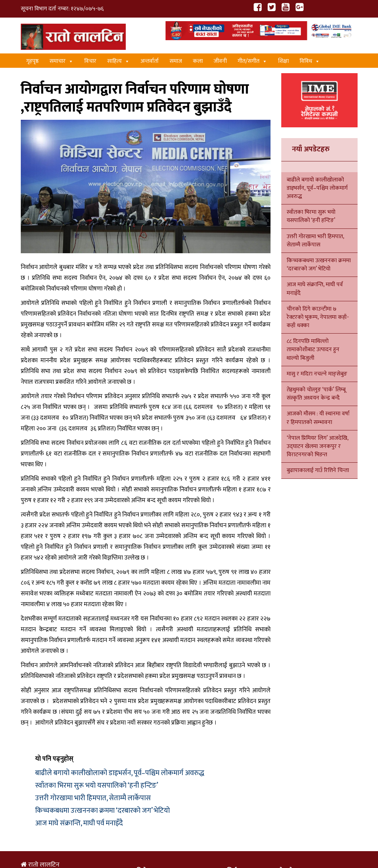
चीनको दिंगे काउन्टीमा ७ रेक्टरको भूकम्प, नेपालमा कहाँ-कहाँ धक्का (318, 317)
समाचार (61, 61)
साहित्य (118, 61)
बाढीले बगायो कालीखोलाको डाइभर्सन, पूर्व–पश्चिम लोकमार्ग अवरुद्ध (120, 773)
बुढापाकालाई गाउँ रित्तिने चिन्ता (318, 470)
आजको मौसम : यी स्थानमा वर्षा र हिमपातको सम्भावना (318, 418)
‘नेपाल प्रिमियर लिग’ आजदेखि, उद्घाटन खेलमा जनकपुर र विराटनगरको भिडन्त (317, 446)
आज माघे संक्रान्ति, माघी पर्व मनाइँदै (79, 823)
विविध (310, 61)
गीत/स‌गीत (252, 61)
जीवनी (220, 61)
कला (198, 61)
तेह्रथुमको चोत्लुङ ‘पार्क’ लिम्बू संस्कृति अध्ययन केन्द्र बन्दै (316, 394)
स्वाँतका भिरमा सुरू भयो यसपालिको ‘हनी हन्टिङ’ (97, 786)
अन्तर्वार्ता (150, 61)
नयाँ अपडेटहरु (311, 149)
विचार (90, 61)
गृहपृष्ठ (32, 61)
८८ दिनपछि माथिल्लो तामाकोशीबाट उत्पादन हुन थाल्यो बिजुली (313, 350)
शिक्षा (283, 61)
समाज (176, 61)
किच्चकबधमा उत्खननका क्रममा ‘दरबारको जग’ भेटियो (102, 811)
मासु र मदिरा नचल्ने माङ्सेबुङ (317, 374)
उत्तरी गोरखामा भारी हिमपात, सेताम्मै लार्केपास (93, 798)
